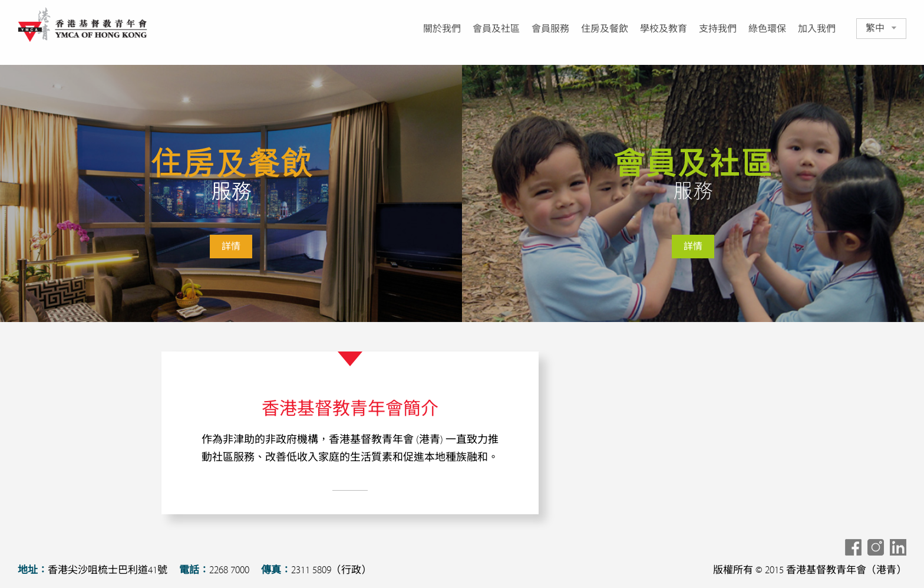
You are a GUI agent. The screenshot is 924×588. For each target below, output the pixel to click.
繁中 (875, 28)
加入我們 (817, 29)
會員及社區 (496, 29)
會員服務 (550, 29)
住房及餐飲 (605, 29)
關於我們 (442, 29)
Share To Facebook (853, 547)
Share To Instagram (876, 547)
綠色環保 (767, 29)
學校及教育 (664, 29)
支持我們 (718, 29)
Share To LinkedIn (898, 547)
